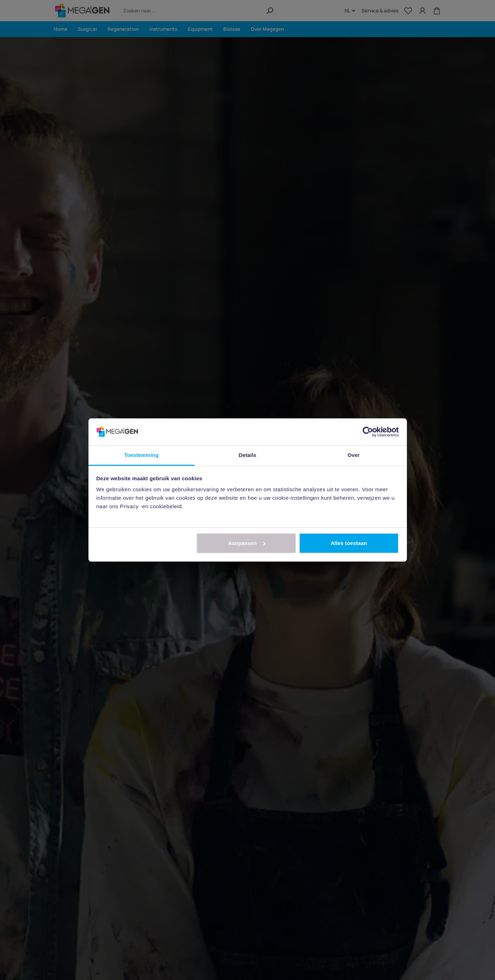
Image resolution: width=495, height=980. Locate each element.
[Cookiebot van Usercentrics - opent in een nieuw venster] (368, 432)
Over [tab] (354, 455)
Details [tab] (248, 455)
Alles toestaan (349, 543)
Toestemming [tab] (142, 455)
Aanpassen (247, 543)
